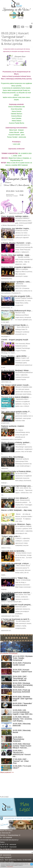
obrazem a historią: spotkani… (16, 442)
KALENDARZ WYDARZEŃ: (9, 654)
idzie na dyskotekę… (14, 551)
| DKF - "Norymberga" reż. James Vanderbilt (20, 678)
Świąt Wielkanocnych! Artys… (17, 311)
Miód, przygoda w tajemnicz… (17, 267)
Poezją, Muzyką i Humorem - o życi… (17, 243)
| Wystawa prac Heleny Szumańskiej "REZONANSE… (23, 685)
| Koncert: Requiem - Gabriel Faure (22, 671)
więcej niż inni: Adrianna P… (16, 498)
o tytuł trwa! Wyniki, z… (15, 325)
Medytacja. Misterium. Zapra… (17, 524)
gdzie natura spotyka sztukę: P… (16, 412)
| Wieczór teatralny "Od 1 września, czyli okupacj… (22, 719)
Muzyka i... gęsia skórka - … (15, 356)
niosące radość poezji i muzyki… (16, 385)
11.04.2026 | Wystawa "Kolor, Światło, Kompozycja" (23, 658)
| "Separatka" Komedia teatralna (22, 704)
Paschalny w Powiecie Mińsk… (17, 471)
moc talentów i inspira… (16, 228)
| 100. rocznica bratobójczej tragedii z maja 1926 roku (23, 712)
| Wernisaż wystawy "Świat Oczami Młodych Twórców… (22, 746)
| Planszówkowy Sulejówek (18, 739)
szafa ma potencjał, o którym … (16, 564)
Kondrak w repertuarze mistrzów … (17, 593)
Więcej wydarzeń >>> (7, 772)
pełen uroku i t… (11, 536)
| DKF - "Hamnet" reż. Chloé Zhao (21, 761)
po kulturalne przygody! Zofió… (16, 296)
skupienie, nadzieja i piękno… (16, 216)
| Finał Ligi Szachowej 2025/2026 (21, 691)
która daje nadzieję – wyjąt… (16, 255)
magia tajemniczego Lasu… (17, 486)
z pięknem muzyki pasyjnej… (17, 605)
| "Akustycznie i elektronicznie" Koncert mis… (22, 754)
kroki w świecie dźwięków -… (16, 397)
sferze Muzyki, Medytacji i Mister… (16, 370)
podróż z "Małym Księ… (15, 578)
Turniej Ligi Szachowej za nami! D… (16, 619)
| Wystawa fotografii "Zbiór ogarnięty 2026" (22, 699)
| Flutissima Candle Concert (22, 664)
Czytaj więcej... (10, 866)
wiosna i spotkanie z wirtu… (16, 282)
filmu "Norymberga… (13, 457)
